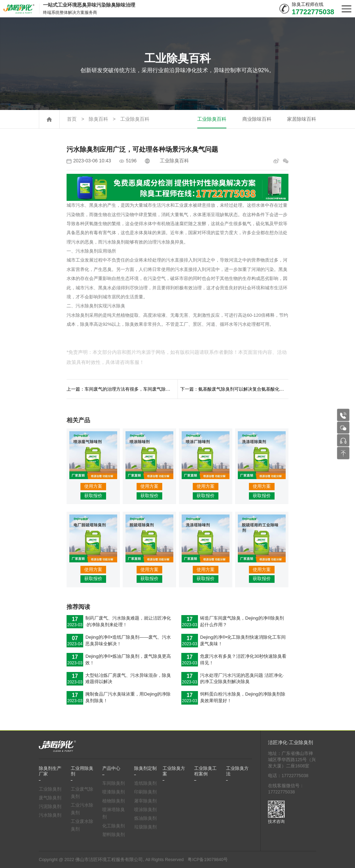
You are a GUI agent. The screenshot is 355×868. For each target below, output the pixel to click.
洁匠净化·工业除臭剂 (291, 743)
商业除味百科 (257, 119)
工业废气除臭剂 (82, 793)
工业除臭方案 (174, 771)
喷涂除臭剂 (145, 810)
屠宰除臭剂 (145, 801)
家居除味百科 (302, 119)
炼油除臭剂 (145, 818)
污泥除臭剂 (50, 807)
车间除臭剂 (114, 783)
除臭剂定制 (145, 768)
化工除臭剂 (114, 826)
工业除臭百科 (135, 119)
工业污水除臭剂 (82, 809)
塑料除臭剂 (114, 835)
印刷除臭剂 (145, 792)
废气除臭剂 (50, 798)
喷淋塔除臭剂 (114, 814)
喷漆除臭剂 (114, 792)
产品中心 (111, 768)
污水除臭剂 (50, 815)
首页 (72, 119)
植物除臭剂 (114, 801)
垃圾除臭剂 (145, 827)
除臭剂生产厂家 (50, 771)
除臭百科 (98, 119)
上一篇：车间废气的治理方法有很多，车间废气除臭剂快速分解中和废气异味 (122, 389)
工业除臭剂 (50, 789)
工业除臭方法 (237, 771)
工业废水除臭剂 (82, 825)
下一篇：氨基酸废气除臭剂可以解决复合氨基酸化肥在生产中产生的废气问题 (234, 389)
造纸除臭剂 (145, 783)
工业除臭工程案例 (205, 771)
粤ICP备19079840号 (208, 860)
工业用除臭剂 (82, 771)
